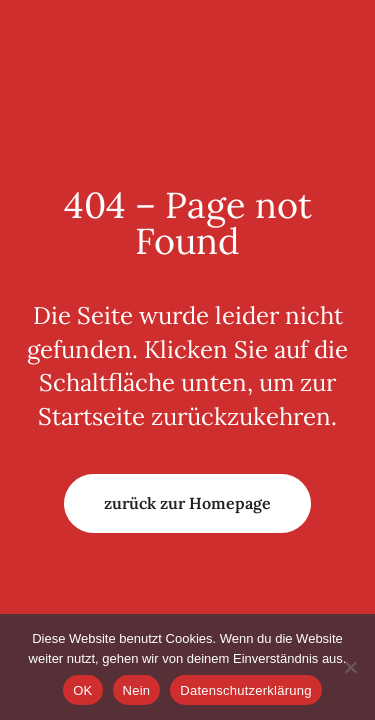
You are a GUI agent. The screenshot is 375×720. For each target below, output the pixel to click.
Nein (137, 690)
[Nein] (350, 667)
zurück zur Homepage (187, 503)
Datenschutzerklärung (245, 690)
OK (82, 690)
